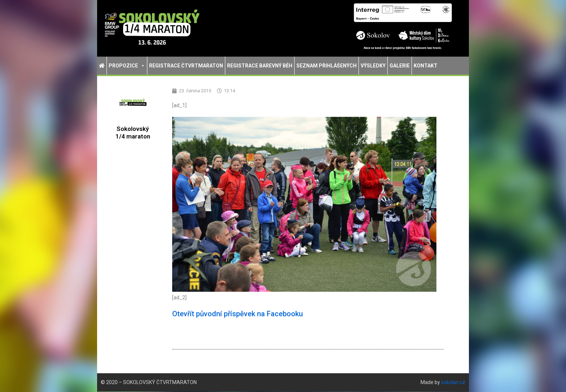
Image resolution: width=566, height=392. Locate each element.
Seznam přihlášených (326, 66)
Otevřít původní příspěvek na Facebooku (238, 314)
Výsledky (373, 66)
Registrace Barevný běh (260, 66)
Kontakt (426, 66)
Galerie (400, 66)
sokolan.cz (453, 383)
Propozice (127, 66)
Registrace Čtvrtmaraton (186, 66)
